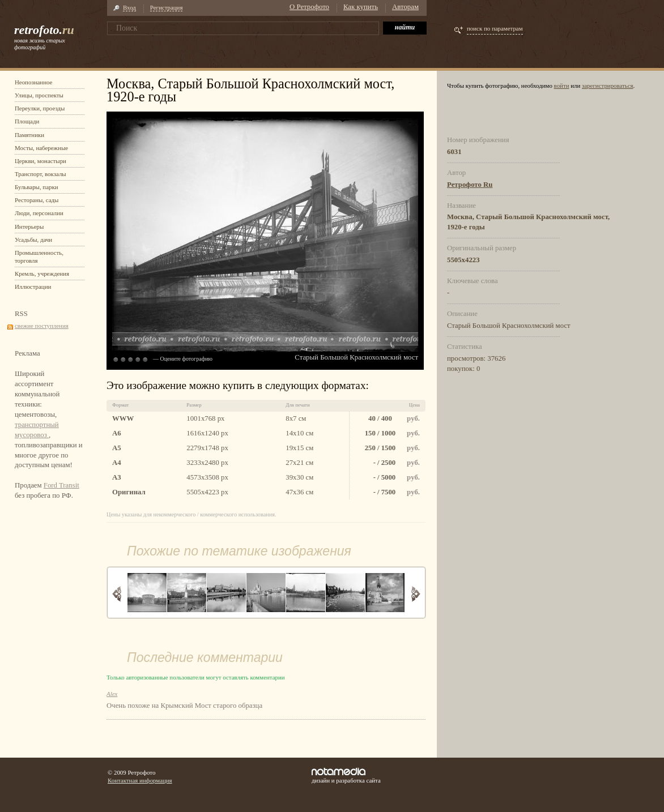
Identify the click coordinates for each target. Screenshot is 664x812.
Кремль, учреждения (42, 273)
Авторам (405, 7)
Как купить (361, 7)
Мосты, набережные (41, 148)
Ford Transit (61, 485)
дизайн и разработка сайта (346, 776)
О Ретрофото (309, 7)
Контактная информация (140, 780)
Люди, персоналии (39, 213)
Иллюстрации (33, 287)
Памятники (29, 135)
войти (562, 86)
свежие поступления (42, 326)
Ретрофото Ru (470, 185)
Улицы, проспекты (39, 95)
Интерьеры (29, 226)
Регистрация (167, 7)
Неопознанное (33, 82)
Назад (117, 594)
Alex (112, 694)
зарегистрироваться (608, 86)
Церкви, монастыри (41, 161)
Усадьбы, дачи (33, 240)
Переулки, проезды (40, 108)
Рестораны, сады (37, 200)
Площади (27, 121)
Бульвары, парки (37, 187)
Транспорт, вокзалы (41, 174)
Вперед (416, 594)
